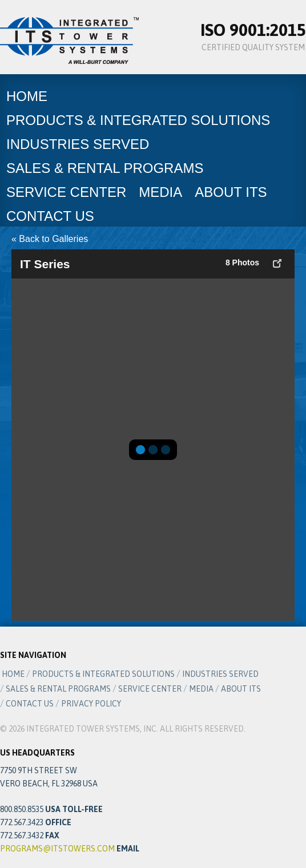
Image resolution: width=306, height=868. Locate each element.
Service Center (66, 192)
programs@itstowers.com (57, 849)
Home (27, 96)
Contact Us (50, 216)
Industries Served (78, 144)
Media (160, 192)
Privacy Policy (91, 704)
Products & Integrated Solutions (138, 120)
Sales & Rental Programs (105, 168)
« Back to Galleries (50, 239)
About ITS (231, 192)
